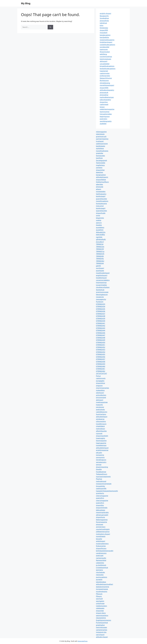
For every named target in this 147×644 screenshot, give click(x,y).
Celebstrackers (101, 606)
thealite (99, 469)
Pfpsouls (99, 594)
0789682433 (101, 304)
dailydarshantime (103, 587)
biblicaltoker (101, 510)
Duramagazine (101, 522)
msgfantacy (100, 165)
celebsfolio (100, 563)
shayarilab (100, 611)
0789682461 (101, 369)
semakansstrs (101, 462)
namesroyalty (101, 558)
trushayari (100, 141)
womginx (99, 570)
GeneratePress (83, 641)
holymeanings (101, 282)
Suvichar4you (101, 414)
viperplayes (100, 134)
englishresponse (102, 450)
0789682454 (101, 352)
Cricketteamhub (102, 568)
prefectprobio (105, 76)
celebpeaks (100, 608)
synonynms (100, 457)
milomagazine (101, 132)
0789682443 (101, 328)
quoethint (100, 230)
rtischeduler (100, 572)
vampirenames (102, 630)
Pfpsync (99, 596)
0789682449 (101, 340)
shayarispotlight (102, 436)
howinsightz (100, 438)
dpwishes (100, 172)
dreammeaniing (102, 467)
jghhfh (98, 266)
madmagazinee (102, 402)
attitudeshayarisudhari (104, 584)
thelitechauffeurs (102, 182)
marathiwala (101, 536)
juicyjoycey (100, 407)
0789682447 (101, 335)
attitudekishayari (102, 448)
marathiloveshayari (107, 85)
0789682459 (101, 364)
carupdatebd (105, 64)
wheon (99, 189)
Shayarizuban (105, 52)
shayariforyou (101, 548)
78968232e (100, 247)
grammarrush (101, 136)
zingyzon (99, 385)
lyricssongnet (101, 397)
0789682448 (101, 338)
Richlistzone (104, 80)
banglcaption (101, 175)
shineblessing (105, 83)
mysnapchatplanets (103, 476)
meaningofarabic (102, 512)
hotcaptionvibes (106, 114)
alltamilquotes (101, 431)
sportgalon (100, 601)
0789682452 (101, 347)
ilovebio (99, 225)
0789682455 (101, 354)
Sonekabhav (104, 18)
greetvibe (100, 153)
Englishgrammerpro (103, 620)
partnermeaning (102, 139)
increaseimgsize (102, 589)
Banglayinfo (104, 16)
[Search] (50, 27)
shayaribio (100, 505)
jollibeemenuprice (103, 532)
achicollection (101, 395)
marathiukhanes (102, 151)
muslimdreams (102, 591)
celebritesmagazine (107, 109)
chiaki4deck (100, 426)
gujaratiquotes (101, 199)
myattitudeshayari (103, 273)
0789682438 (101, 316)
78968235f (100, 249)
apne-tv (99, 223)
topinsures (104, 49)
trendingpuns (101, 460)
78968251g (100, 251)
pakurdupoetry (105, 100)
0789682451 (101, 345)
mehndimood (101, 481)
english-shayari (105, 13)
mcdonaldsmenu (102, 544)
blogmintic (100, 218)
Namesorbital (101, 560)
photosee (100, 524)
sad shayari (100, 635)
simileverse (100, 419)
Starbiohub (100, 290)
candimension (101, 553)
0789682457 (101, 359)
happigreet (104, 71)
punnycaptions (102, 577)
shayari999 (104, 30)
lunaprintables (101, 285)
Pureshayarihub (102, 623)
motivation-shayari (103, 534)
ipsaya (102, 107)
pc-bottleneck (101, 565)
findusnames (101, 546)
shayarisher (100, 170)
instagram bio (101, 632)
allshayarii (104, 61)
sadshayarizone (102, 144)
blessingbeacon (102, 294)
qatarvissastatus (102, 615)
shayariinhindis (102, 508)
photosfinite (104, 21)
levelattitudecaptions (108, 69)
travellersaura (101, 424)
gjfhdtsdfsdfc (101, 239)
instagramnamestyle (104, 484)
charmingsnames (102, 388)
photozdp (100, 187)
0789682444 (101, 330)
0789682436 (101, 311)
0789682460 (101, 366)
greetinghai (100, 625)
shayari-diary (101, 613)
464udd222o (101, 232)
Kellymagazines (102, 520)
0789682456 (101, 357)
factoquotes (100, 156)
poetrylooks (100, 409)
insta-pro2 (100, 206)
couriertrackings (106, 56)
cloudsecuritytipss (103, 287)
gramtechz (100, 493)
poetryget (100, 555)
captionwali (104, 104)
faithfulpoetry (101, 194)
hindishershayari (106, 42)
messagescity (101, 299)
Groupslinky (100, 486)
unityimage (100, 603)
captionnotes (105, 73)
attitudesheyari (102, 417)
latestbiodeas (101, 582)
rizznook (99, 433)
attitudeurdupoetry (107, 90)
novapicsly (100, 297)
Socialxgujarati (101, 160)
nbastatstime (101, 618)
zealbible (103, 124)
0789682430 (101, 321)
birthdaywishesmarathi (105, 551)
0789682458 (101, 362)
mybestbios (100, 390)
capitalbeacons (102, 412)
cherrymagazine (102, 496)
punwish (99, 579)
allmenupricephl (102, 515)
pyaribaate (100, 271)
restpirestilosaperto (107, 40)
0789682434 (101, 306)
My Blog (26, 3)
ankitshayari (101, 541)
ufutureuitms (101, 421)
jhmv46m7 (100, 242)
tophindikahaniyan (107, 97)
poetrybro (103, 119)
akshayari (100, 400)
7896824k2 (100, 261)
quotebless (100, 227)
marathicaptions (102, 201)
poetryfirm (100, 498)
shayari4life (104, 88)
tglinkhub (103, 23)
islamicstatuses (105, 59)
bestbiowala (100, 146)
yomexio (99, 168)
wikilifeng (103, 54)
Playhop (99, 479)
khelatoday (104, 28)
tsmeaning (100, 455)
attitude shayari (102, 637)
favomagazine (101, 441)
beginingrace (105, 116)
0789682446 (101, 333)
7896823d (100, 244)
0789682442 (101, 326)
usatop (99, 220)
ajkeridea (99, 184)
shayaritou (104, 102)
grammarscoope (102, 292)
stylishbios (100, 148)
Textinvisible (101, 163)
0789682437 (101, 314)
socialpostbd (104, 47)
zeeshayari (100, 393)
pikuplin (99, 453)
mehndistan (100, 429)
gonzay (99, 464)
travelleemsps (101, 445)
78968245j (100, 259)
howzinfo (99, 405)
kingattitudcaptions (107, 66)
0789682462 (101, 371)
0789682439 (101, 318)
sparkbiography (106, 121)
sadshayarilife (101, 488)
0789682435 (101, 309)
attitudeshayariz (102, 177)
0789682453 (101, 350)
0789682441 (101, 323)
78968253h (100, 254)
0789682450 (101, 342)
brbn (102, 25)
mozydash (104, 33)
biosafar (99, 539)
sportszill (99, 599)
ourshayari (100, 268)
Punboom (100, 302)
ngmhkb (99, 237)
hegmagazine (101, 443)
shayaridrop (100, 383)
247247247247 (101, 373)
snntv (98, 215)
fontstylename (101, 203)
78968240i (100, 256)
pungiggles (100, 381)
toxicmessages (101, 627)
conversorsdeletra (103, 280)
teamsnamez (105, 112)
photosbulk (104, 92)
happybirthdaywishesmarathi (107, 491)
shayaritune (100, 517)
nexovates (100, 575)
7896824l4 (100, 263)
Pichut (98, 376)
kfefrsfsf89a (100, 235)
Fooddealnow (101, 472)
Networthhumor (106, 78)
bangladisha (104, 37)
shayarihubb (101, 213)
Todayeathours (102, 474)
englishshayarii (102, 275)
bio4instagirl (101, 196)
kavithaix (99, 158)
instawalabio (101, 191)
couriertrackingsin (103, 529)
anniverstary (101, 527)
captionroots (101, 378)
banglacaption (105, 35)
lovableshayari (101, 278)
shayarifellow (101, 180)
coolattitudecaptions (107, 45)
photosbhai (104, 95)
